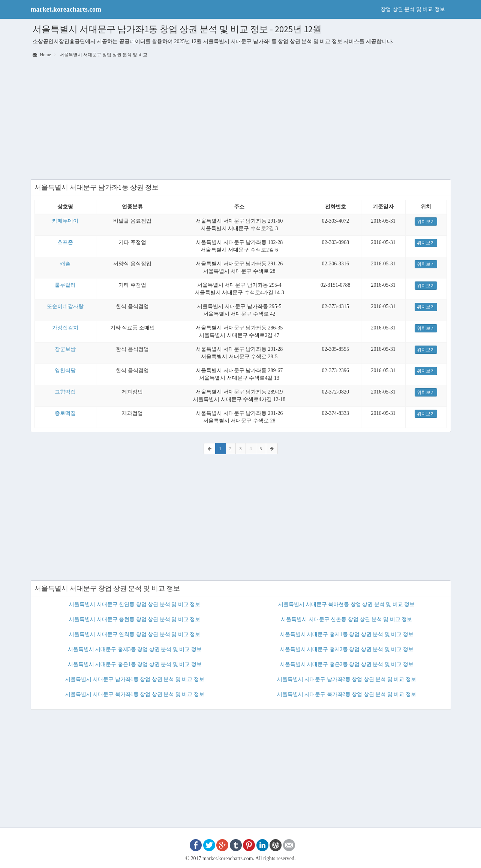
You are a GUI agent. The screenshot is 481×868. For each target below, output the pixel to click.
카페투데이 (65, 221)
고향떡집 (65, 392)
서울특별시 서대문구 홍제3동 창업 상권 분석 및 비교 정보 (135, 649)
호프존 (65, 242)
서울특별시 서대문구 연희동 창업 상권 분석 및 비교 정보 (135, 634)
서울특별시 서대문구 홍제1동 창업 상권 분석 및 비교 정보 (347, 634)
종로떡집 (65, 413)
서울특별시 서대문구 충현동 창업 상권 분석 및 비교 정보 (135, 619)
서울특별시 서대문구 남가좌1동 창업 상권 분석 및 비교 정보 (135, 679)
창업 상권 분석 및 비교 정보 (413, 9)
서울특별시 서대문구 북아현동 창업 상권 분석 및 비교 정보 (346, 604)
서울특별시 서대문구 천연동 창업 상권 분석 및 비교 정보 (135, 604)
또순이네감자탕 (65, 306)
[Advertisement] (241, 119)
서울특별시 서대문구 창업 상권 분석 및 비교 (103, 55)
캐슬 (65, 264)
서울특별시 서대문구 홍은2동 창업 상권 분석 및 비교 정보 (347, 664)
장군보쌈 (65, 349)
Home (42, 55)
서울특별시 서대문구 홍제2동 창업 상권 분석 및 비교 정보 (347, 649)
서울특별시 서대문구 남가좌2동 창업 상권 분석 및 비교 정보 (347, 679)
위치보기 (426, 221)
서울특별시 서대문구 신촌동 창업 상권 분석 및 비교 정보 (346, 619)
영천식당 (65, 370)
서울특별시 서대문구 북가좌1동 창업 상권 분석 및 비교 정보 (135, 694)
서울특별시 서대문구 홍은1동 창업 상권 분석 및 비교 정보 (135, 664)
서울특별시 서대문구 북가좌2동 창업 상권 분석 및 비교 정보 (347, 694)
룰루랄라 (65, 285)
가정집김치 (65, 328)
